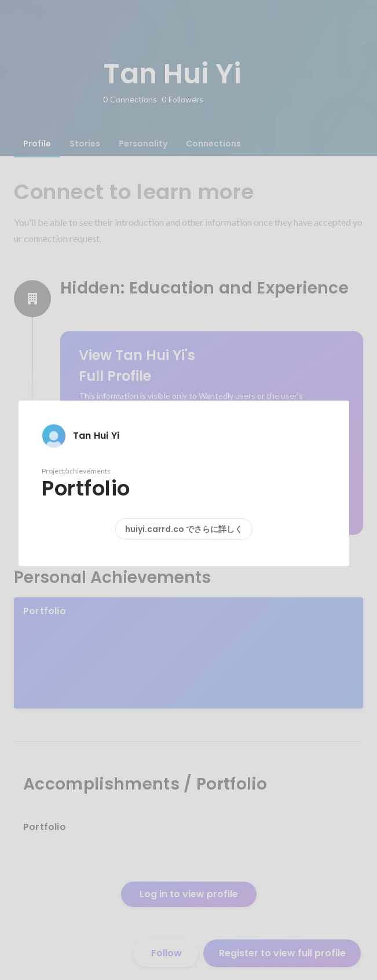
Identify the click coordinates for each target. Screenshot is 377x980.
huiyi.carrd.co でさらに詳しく (184, 529)
